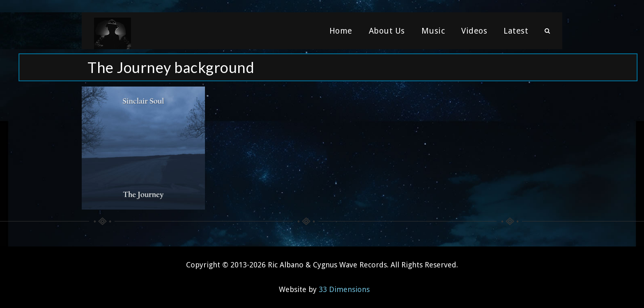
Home (341, 31)
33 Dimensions (344, 289)
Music (433, 31)
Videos (474, 31)
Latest (516, 31)
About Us (387, 31)
